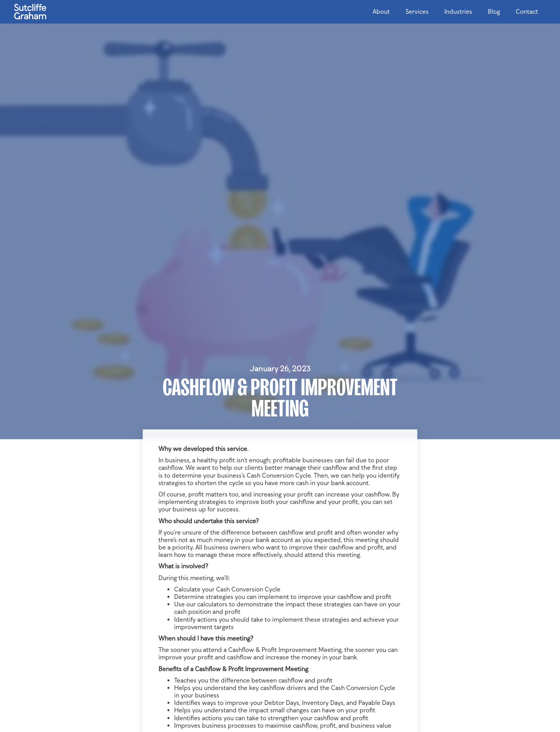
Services (417, 11)
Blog (494, 11)
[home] (30, 10)
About (381, 11)
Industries (458, 11)
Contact (527, 11)
